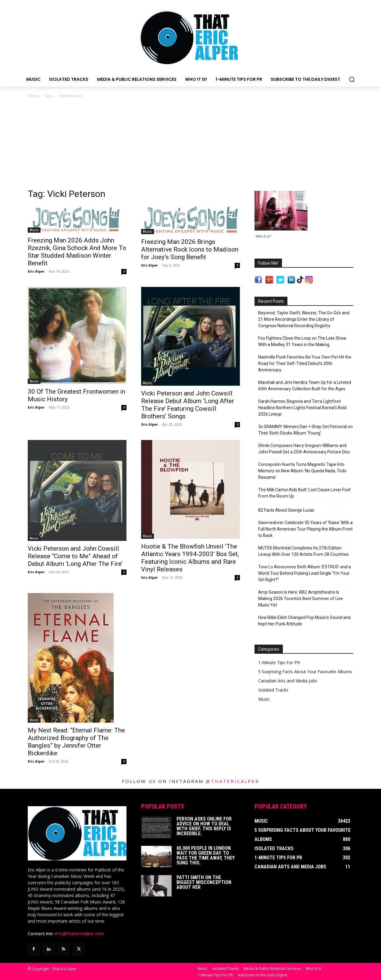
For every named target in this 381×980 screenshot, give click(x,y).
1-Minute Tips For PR (279, 662)
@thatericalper (233, 781)
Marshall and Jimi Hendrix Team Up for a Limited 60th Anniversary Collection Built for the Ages (305, 386)
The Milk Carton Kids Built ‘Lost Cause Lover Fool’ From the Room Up (305, 493)
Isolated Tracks (273, 690)
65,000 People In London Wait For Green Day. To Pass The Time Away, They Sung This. (206, 855)
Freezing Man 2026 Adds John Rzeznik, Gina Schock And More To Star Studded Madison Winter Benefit (77, 252)
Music (34, 230)
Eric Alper (36, 271)
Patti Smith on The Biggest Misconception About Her (204, 882)
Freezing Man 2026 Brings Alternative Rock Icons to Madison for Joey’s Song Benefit (190, 249)
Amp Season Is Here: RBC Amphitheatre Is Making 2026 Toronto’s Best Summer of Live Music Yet (301, 599)
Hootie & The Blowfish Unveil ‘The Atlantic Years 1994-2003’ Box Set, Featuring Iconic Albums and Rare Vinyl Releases (190, 558)
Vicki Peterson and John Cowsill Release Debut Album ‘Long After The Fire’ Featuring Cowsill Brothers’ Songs (188, 405)
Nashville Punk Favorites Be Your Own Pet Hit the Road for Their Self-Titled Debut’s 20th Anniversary (305, 363)
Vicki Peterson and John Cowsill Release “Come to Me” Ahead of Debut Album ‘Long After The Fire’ (75, 556)
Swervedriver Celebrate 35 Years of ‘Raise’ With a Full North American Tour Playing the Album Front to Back (305, 529)
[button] (352, 79)
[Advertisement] (190, 145)
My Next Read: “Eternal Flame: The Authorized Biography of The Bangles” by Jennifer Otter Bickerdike (76, 742)
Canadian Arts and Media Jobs (288, 681)
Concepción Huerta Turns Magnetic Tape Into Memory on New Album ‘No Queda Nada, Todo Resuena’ (302, 471)
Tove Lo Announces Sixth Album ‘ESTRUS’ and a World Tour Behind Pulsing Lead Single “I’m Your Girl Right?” (304, 573)
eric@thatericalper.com (79, 934)
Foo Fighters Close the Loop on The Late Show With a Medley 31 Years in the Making (302, 341)
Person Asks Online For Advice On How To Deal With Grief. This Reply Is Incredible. (204, 826)
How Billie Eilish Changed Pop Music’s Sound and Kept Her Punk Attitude (304, 621)
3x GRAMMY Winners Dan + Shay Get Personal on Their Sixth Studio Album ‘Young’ (305, 430)
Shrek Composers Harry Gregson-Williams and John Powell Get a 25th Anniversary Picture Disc (304, 449)
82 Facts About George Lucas (286, 510)
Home (33, 96)
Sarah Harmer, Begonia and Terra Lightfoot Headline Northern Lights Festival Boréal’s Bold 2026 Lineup (302, 408)
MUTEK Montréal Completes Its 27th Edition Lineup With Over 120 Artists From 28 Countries (303, 551)
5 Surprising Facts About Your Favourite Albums (305, 672)
